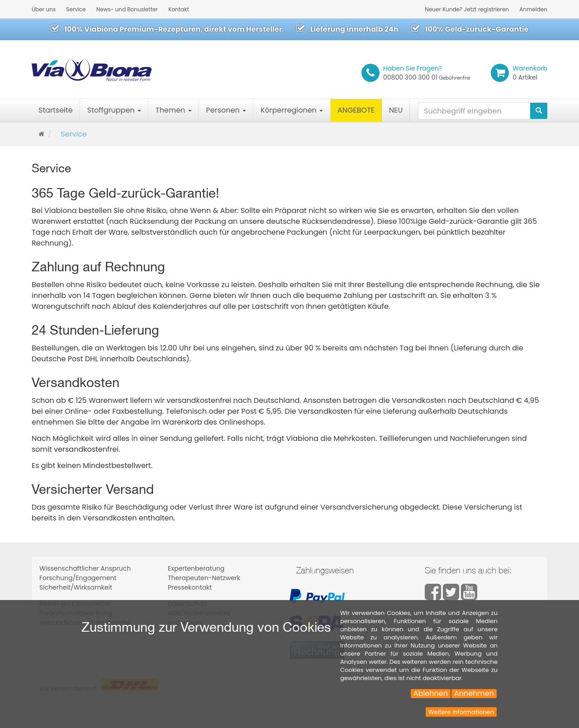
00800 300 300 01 (427, 73)
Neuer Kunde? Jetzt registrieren (467, 9)
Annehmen (474, 694)
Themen (174, 110)
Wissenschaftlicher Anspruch (85, 568)
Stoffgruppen (114, 110)
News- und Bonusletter (127, 9)
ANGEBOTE (356, 110)
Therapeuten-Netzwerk (204, 578)
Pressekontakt (190, 587)
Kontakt (179, 9)
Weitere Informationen (461, 712)
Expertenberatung (196, 568)
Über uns (44, 9)
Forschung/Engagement (78, 578)
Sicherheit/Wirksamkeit (76, 587)
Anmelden (533, 9)
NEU (396, 110)
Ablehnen (431, 694)
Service (76, 9)
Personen (226, 110)
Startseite (56, 110)
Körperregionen (292, 110)
